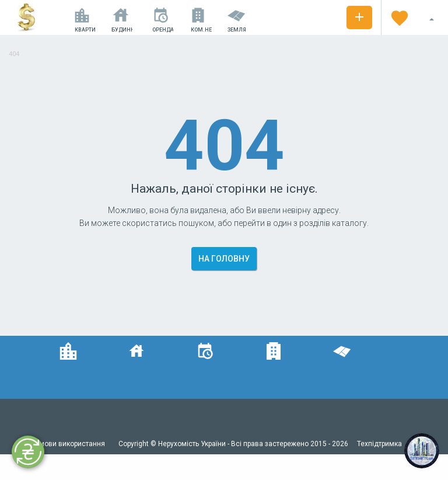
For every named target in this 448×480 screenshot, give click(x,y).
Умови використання (71, 444)
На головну (224, 259)
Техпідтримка (379, 444)
